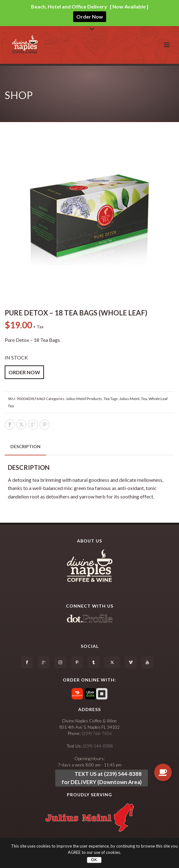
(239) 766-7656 (97, 733)
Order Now (90, 17)
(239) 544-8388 (98, 746)
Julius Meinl (129, 399)
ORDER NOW (24, 372)
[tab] (25, 447)
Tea (107, 399)
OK (94, 860)
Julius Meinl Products (84, 399)
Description (25, 446)
